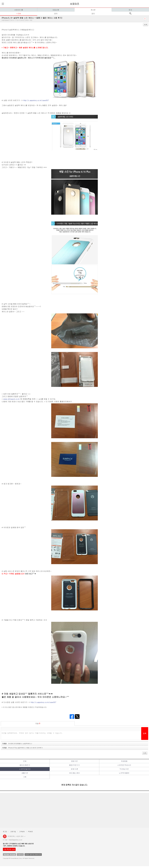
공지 (93, 13)
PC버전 (30, 831)
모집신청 (56, 10)
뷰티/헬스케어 (74, 773)
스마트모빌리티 (25, 769)
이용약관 (20, 854)
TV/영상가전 (124, 769)
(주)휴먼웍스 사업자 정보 (16, 836)
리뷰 (19, 13)
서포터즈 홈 (19, 10)
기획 (25, 777)
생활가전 (25, 773)
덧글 (38, 723)
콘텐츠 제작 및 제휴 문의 (33, 854)
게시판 (93, 10)
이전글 (23, 748)
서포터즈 (74, 4)
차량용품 (124, 761)
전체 (25, 761)
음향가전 (74, 761)
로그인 (5, 831)
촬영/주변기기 (74, 765)
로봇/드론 (74, 769)
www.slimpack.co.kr (11, 399)
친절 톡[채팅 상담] (9, 849)
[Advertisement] (71, 810)
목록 (146, 25)
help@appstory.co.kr (15, 840)
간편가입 (13, 831)
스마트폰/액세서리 (124, 765)
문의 (56, 13)
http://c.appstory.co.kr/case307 (36, 100)
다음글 (17, 743)
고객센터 (22, 831)
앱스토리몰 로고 (5, 837)
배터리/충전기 (25, 765)
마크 (130, 10)
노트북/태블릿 (124, 773)
